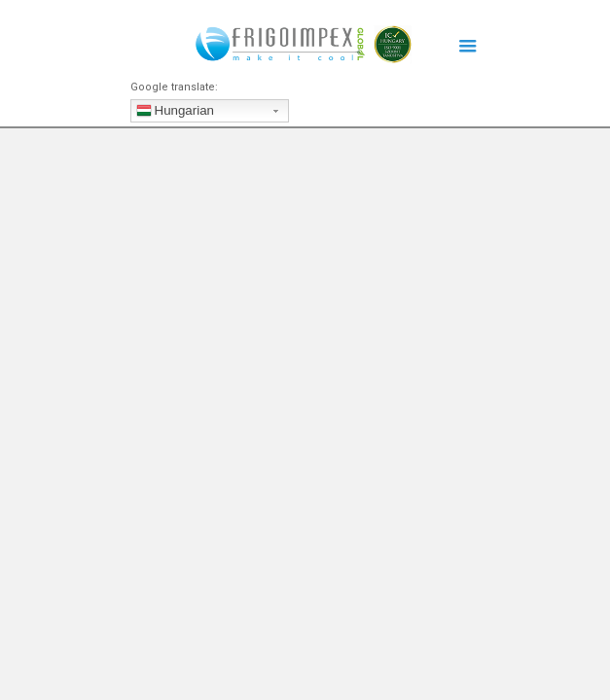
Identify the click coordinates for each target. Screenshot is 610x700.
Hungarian (176, 113)
